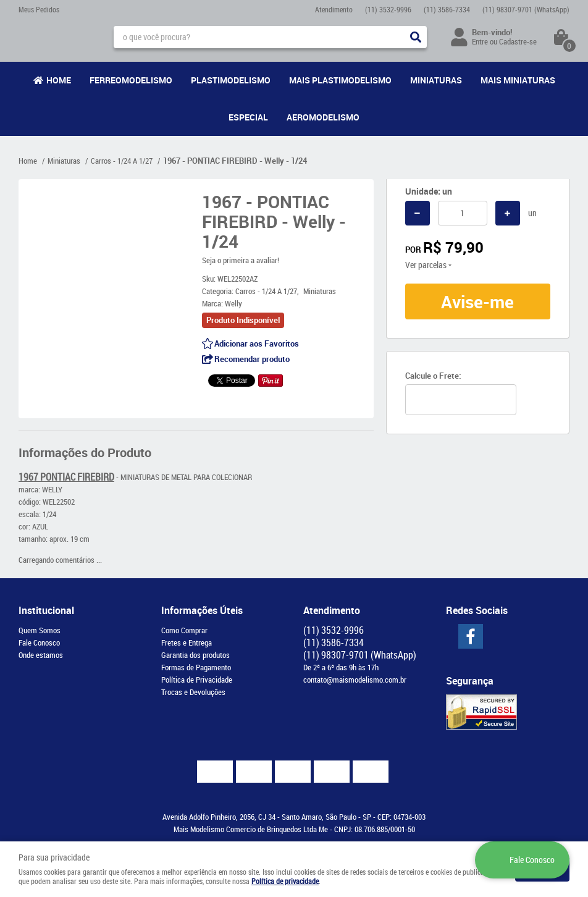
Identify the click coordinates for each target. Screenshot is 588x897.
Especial (248, 117)
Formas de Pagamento (196, 667)
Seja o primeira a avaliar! (241, 260)
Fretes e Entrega (187, 642)
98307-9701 (526, 9)
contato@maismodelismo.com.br (355, 680)
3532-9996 (388, 9)
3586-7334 (447, 9)
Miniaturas (436, 80)
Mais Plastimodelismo (340, 80)
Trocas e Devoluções (193, 692)
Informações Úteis (202, 610)
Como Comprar (184, 630)
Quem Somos (40, 630)
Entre (480, 41)
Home (59, 80)
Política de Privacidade (197, 680)
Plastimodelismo (231, 80)
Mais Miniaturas (518, 80)
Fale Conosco (39, 642)
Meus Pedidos (39, 9)
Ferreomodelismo (131, 80)
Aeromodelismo (323, 117)
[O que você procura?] (416, 37)
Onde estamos (41, 655)
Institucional (46, 610)
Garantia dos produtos (195, 655)
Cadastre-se (518, 41)
